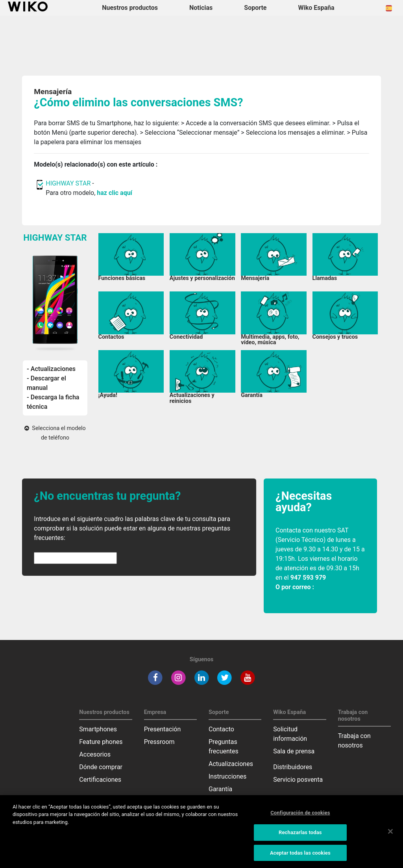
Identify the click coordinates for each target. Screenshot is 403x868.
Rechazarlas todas (300, 836)
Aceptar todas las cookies (300, 856)
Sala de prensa (294, 751)
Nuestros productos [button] (130, 8)
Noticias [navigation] (201, 8)
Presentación (163, 729)
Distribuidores (293, 767)
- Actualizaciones (51, 369)
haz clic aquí (115, 193)
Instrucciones (227, 776)
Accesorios (95, 754)
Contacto (221, 729)
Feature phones (101, 742)
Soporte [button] (255, 8)
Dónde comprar (101, 767)
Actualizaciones (231, 764)
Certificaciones (100, 780)
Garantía (220, 789)
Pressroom (159, 742)
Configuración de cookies (300, 816)
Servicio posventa (298, 780)
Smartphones (98, 729)
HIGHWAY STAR (69, 183)
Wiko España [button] (316, 8)
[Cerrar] (390, 834)
